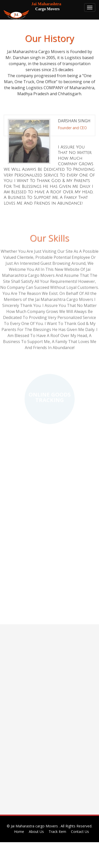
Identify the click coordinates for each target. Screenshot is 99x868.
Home (19, 832)
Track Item (57, 832)
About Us (36, 832)
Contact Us (80, 832)
